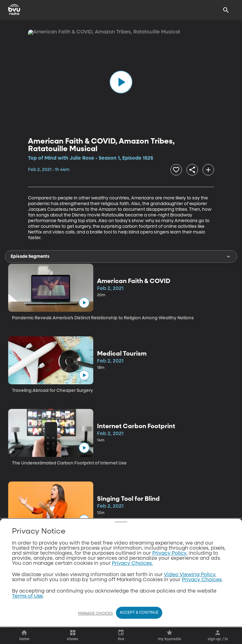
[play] (121, 82)
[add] (187, 169)
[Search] (226, 10)
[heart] (105, 169)
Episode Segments (121, 255)
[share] (140, 169)
